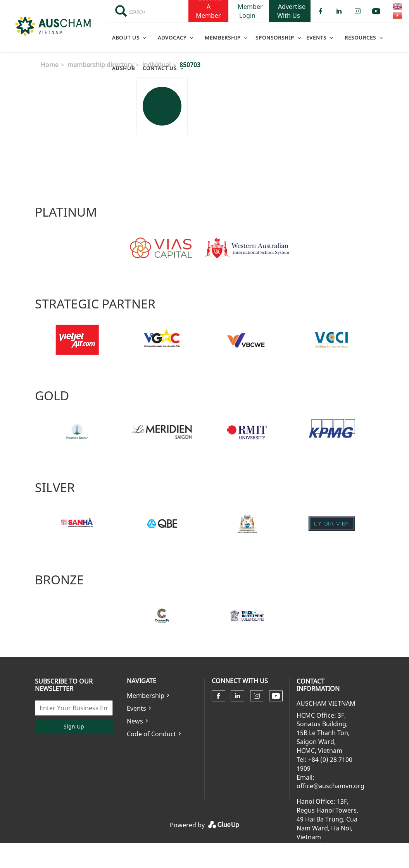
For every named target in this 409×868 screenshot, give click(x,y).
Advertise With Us (291, 11)
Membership (146, 696)
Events (136, 708)
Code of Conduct (151, 734)
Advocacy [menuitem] (172, 38)
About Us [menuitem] (126, 38)
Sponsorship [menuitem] (275, 38)
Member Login (250, 11)
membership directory (100, 65)
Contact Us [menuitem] (160, 68)
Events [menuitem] (316, 38)
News (135, 721)
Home (50, 65)
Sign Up (74, 726)
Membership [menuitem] (223, 38)
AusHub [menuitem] (123, 68)
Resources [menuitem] (360, 38)
